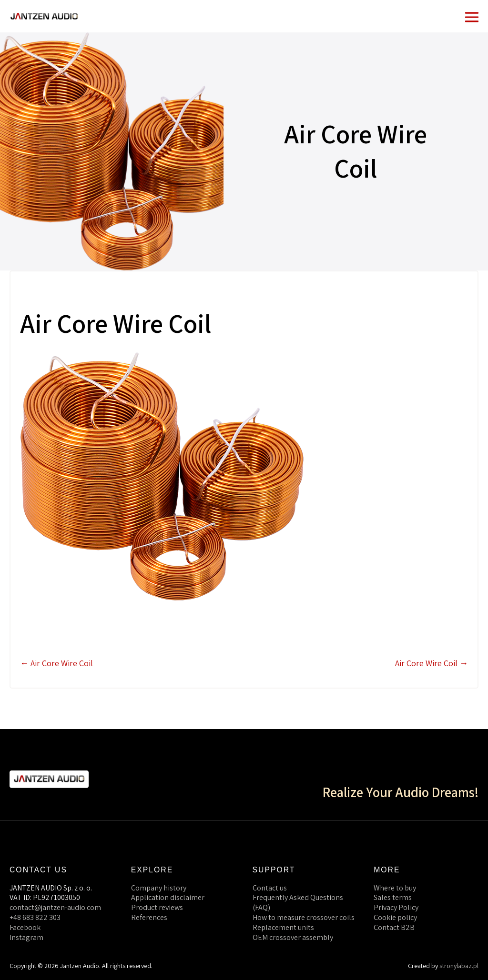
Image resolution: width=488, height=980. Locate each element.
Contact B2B (394, 927)
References (149, 917)
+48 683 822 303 (35, 917)
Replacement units (283, 927)
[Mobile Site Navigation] (472, 16)
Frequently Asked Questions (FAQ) (298, 902)
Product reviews (157, 907)
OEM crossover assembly (293, 937)
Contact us (270, 888)
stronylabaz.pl (459, 966)
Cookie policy (395, 917)
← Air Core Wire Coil (56, 663)
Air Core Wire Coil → (432, 663)
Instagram (26, 937)
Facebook (25, 927)
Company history (159, 888)
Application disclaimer (168, 897)
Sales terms (393, 897)
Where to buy (395, 888)
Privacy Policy (396, 907)
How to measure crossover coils (304, 917)
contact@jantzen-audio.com (55, 907)
